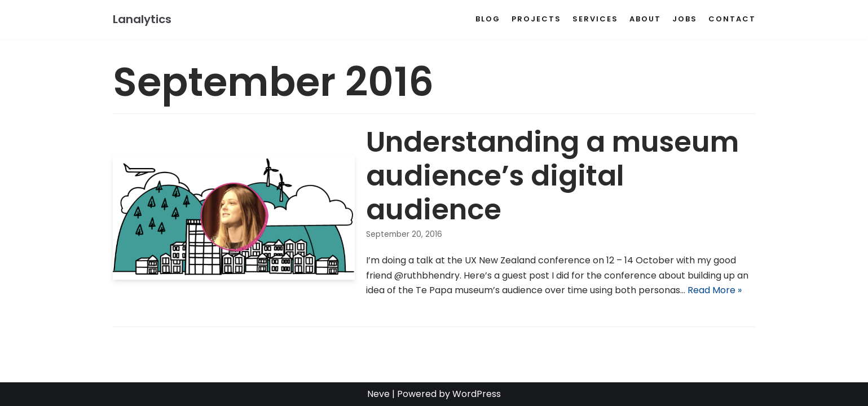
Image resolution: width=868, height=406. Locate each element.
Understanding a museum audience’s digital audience (552, 176)
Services (595, 19)
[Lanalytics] (142, 20)
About (645, 19)
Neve (378, 394)
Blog (488, 19)
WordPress (477, 394)
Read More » (715, 290)
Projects (536, 19)
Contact (732, 19)
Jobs (685, 19)
